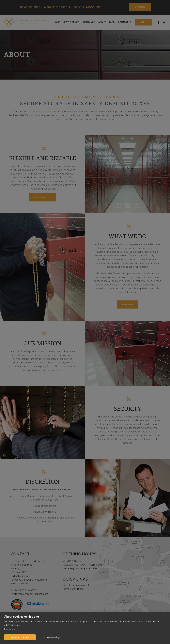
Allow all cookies (20, 637)
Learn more (10, 629)
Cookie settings (52, 637)
